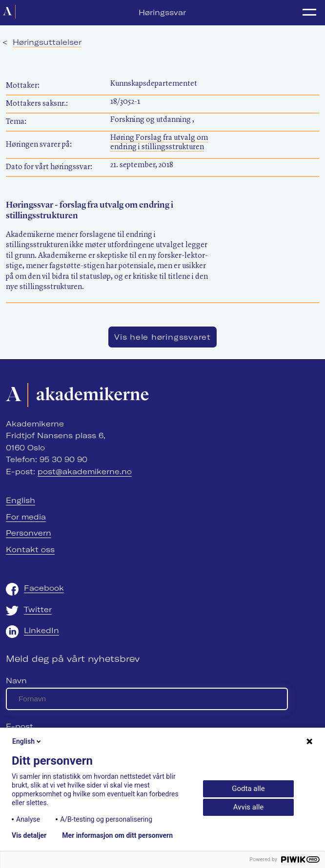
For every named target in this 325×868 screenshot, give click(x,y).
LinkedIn (41, 630)
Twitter (38, 609)
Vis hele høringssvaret (162, 337)
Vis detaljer (29, 835)
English (20, 500)
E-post (20, 726)
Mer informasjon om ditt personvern (117, 835)
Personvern (29, 533)
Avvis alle (248, 807)
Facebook (44, 588)
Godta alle (248, 789)
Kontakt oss (30, 550)
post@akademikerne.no (85, 472)
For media (26, 517)
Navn (16, 681)
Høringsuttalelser (47, 42)
